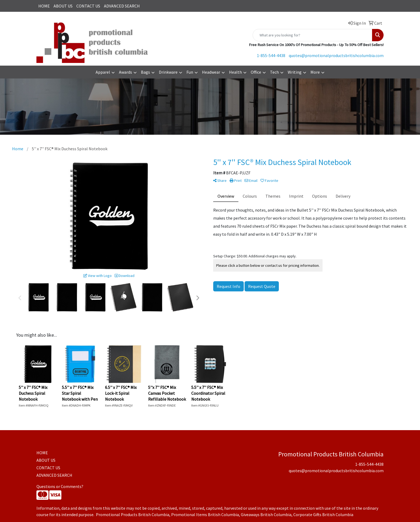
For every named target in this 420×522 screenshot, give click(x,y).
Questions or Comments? (60, 486)
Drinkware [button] (168, 72)
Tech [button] (274, 72)
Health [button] (235, 72)
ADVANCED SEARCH (122, 6)
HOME (44, 6)
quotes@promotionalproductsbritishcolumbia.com (336, 55)
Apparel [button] (103, 72)
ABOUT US (63, 6)
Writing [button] (295, 72)
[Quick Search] (312, 35)
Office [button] (256, 72)
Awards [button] (125, 72)
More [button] (315, 72)
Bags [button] (145, 72)
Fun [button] (190, 72)
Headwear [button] (211, 72)
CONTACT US (88, 6)
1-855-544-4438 (271, 55)
